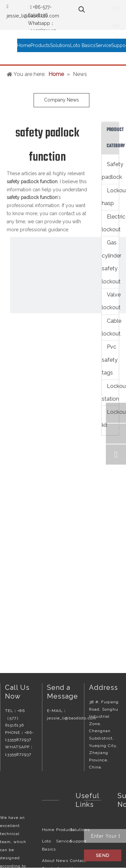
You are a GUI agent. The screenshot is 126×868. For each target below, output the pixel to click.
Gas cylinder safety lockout (110, 262)
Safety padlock (110, 171)
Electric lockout (110, 223)
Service (64, 841)
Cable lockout (110, 327)
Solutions (80, 830)
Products (66, 830)
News (62, 861)
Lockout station (110, 392)
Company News (61, 100)
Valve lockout (110, 301)
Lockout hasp (110, 197)
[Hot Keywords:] (82, 9)
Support (78, 841)
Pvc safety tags (110, 360)
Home (48, 830)
